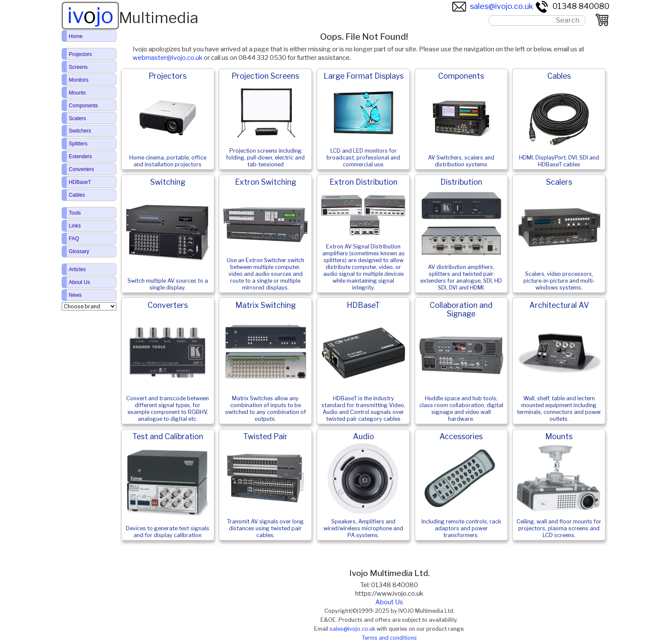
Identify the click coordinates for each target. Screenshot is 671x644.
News (75, 295)
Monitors (79, 80)
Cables (77, 195)
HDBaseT (80, 182)
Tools (75, 213)
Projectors (80, 54)
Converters (82, 169)
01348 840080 (572, 6)
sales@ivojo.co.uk (493, 6)
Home (76, 36)
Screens (78, 67)
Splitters (78, 144)
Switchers (80, 131)
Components (83, 106)
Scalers (77, 118)
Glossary (79, 251)
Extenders (80, 157)
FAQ (74, 239)
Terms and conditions (389, 638)
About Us (389, 602)
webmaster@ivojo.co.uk (168, 58)
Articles (77, 269)
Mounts (77, 93)
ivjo (90, 15)
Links (75, 226)
